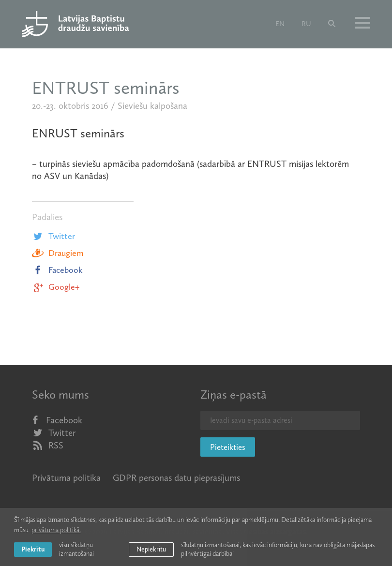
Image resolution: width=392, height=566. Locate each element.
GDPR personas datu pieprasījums (176, 478)
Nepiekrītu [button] (151, 549)
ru (306, 24)
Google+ (56, 287)
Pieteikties (228, 447)
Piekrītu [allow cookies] (33, 549)
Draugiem (58, 253)
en (280, 24)
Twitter (53, 236)
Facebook (57, 270)
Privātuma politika (66, 478)
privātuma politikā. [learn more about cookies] (56, 530)
